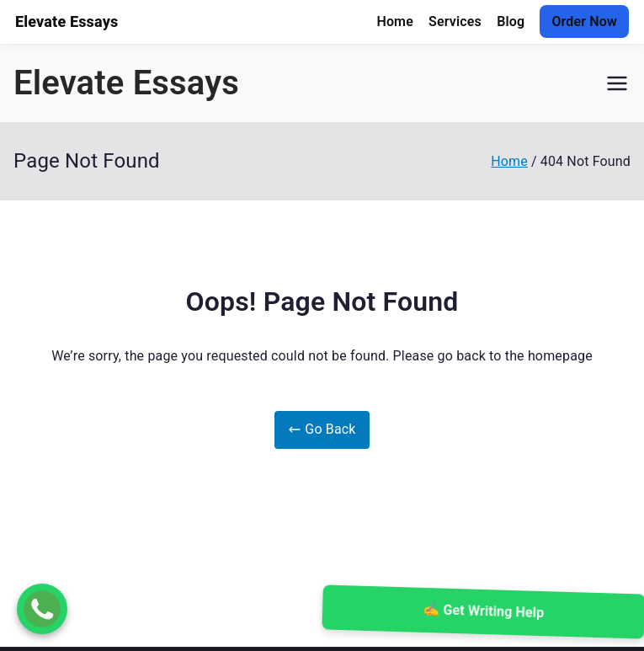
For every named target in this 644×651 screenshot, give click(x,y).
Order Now (584, 21)
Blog (511, 21)
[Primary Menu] (617, 83)
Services (455, 21)
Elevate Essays (126, 83)
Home (395, 21)
